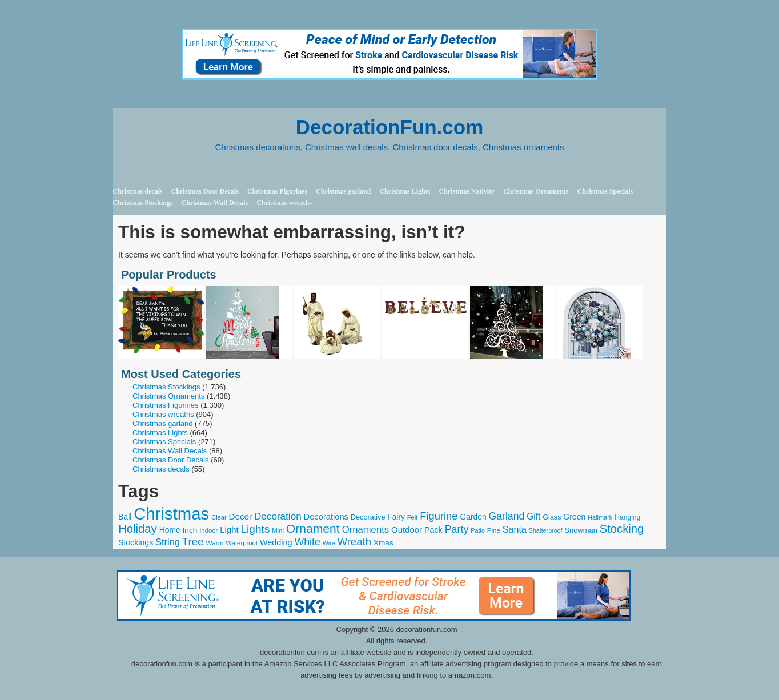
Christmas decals (138, 191)
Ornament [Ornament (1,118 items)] (313, 528)
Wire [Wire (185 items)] (329, 543)
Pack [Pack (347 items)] (433, 530)
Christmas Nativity (467, 191)
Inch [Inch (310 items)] (190, 530)
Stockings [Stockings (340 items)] (136, 542)
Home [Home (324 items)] (170, 530)
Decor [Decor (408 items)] (240, 516)
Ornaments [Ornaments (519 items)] (366, 530)
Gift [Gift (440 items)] (533, 516)
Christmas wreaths (284, 203)
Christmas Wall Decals (215, 203)
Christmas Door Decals (205, 191)
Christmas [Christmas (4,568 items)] (171, 514)
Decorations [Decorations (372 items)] (326, 517)
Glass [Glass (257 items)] (552, 517)
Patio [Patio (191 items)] (478, 530)
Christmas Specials (605, 191)
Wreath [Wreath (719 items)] (354, 542)
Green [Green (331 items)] (574, 517)
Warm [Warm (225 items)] (215, 543)
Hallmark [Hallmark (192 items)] (600, 517)
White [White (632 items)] (307, 542)
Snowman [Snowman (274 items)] (581, 530)
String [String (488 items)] (168, 542)
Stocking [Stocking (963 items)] (622, 529)
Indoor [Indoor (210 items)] (208, 530)
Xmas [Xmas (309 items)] (384, 543)
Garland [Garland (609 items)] (507, 516)
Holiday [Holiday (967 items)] (138, 529)
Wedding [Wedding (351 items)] (276, 542)
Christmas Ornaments (536, 191)
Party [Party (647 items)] (457, 529)
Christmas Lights (405, 191)
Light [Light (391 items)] (229, 530)
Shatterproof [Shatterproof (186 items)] (546, 530)
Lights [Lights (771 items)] (256, 529)
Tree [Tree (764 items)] (193, 542)
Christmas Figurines (277, 191)
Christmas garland (343, 191)
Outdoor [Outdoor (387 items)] (407, 530)
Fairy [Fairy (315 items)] (396, 517)
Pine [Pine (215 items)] (494, 530)
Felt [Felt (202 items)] (413, 517)
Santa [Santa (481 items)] (515, 529)
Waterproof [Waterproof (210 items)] (242, 543)
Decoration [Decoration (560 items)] (278, 516)
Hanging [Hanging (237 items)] (627, 517)
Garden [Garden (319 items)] (473, 517)
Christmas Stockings (143, 203)
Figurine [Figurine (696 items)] (439, 516)
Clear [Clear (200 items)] (219, 517)
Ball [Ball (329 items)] (125, 517)
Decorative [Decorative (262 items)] (368, 517)
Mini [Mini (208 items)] (278, 530)
